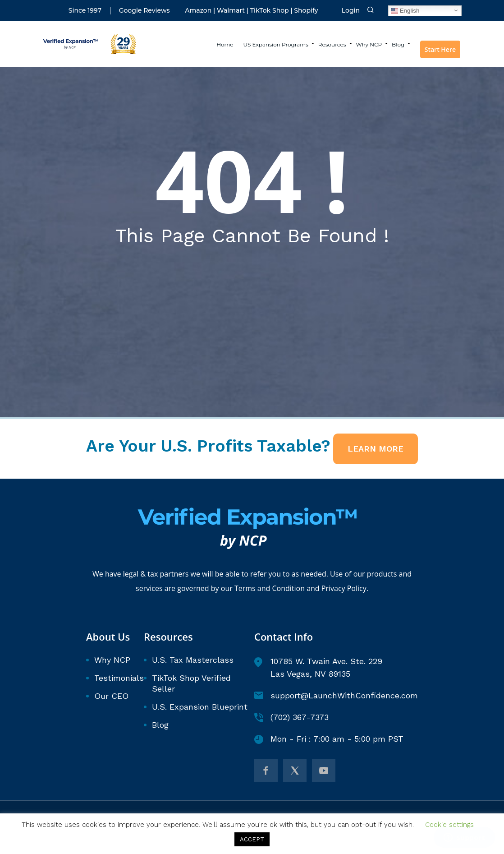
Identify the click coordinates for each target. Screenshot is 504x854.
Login (351, 11)
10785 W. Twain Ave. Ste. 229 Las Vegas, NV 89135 (318, 667)
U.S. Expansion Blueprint (200, 707)
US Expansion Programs (278, 30)
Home (227, 30)
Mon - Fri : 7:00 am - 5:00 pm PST (329, 739)
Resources (334, 30)
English (405, 10)
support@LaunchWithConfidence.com (336, 695)
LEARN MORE (376, 449)
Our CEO (111, 696)
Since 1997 (85, 11)
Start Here (444, 35)
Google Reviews (144, 11)
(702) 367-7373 (291, 717)
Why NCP (371, 30)
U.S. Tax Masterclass (193, 660)
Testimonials (119, 678)
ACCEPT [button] (252, 839)
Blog (400, 30)
